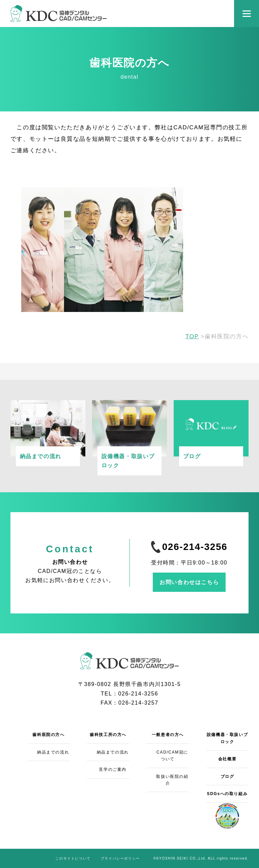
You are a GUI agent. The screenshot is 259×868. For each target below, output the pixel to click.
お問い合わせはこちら (189, 582)
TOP (192, 336)
